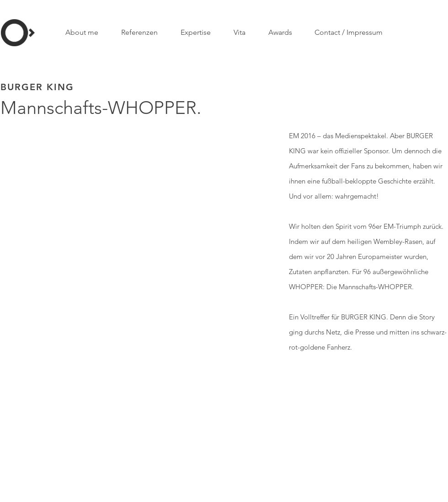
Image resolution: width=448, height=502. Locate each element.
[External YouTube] (135, 205)
